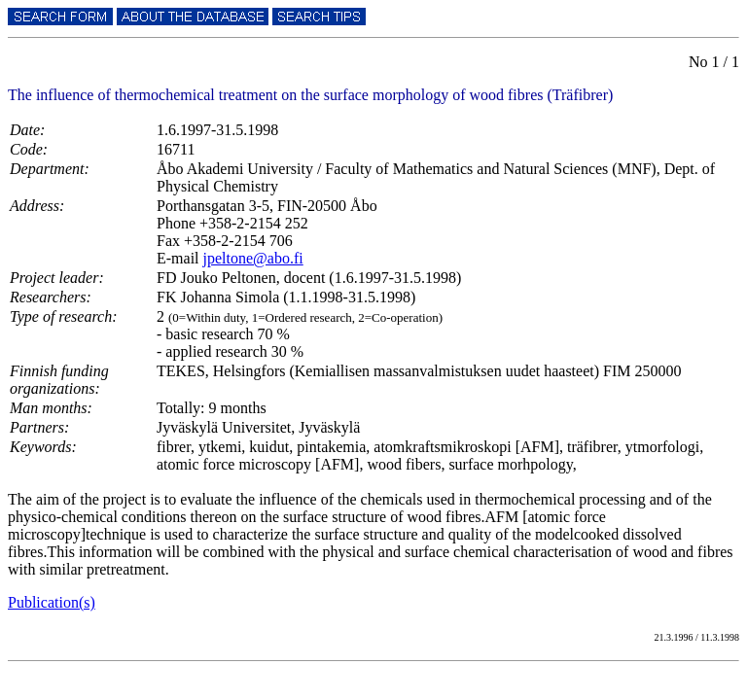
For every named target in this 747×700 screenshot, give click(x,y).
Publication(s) (52, 602)
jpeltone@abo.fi (253, 258)
